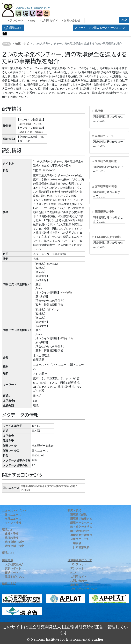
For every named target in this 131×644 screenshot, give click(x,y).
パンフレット (78, 564)
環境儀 (99, 111)
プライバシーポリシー (84, 589)
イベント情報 (13, 523)
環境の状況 (12, 538)
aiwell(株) (66, 292)
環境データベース (81, 523)
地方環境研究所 (80, 531)
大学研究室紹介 (14, 564)
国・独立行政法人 (81, 527)
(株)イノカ (67, 338)
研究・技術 (74, 511)
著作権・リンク (80, 585)
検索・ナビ (22, 44)
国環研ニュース (104, 136)
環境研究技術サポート (84, 535)
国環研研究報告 (104, 212)
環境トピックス (14, 577)
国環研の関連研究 (106, 161)
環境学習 (8, 560)
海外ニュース (13, 519)
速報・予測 (12, 534)
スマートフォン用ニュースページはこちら (101, 28)
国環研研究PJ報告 (106, 186)
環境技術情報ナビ (81, 519)
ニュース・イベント (14, 511)
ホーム (6, 44)
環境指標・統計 (14, 542)
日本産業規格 (81, 547)
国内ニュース (13, 515)
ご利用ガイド (48, 21)
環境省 (77, 543)
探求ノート (12, 573)
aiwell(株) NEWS (31, 124)
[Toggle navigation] (5, 34)
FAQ (31, 21)
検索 (124, 20)
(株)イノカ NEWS (31, 132)
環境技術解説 (78, 515)
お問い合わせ (71, 21)
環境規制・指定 (14, 546)
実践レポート (13, 568)
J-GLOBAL (108, 237)
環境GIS (7, 530)
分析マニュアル (80, 539)
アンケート (16, 21)
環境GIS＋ (13, 28)
